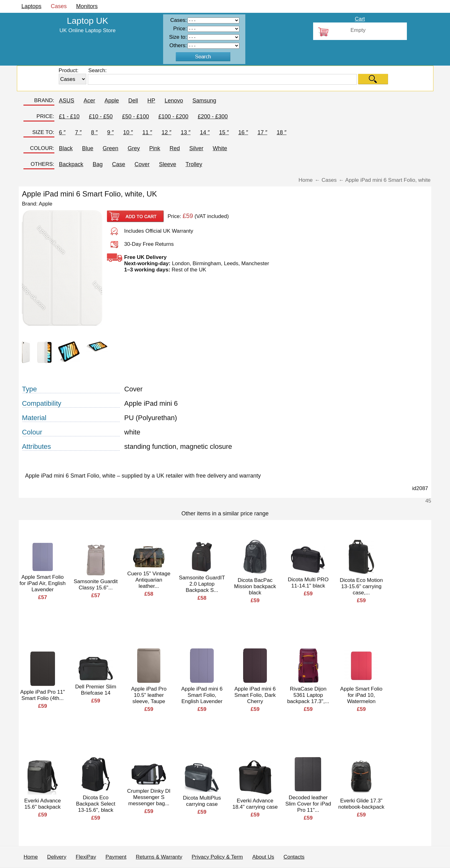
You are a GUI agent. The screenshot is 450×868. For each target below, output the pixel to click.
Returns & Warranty (159, 857)
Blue (88, 148)
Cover (142, 164)
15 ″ (224, 132)
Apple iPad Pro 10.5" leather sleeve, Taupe (149, 695)
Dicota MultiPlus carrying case (202, 801)
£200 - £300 (213, 117)
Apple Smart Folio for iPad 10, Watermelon (361, 695)
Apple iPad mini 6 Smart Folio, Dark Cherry (255, 695)
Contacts (294, 857)
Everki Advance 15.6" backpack (43, 804)
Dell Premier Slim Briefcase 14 (96, 690)
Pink (155, 148)
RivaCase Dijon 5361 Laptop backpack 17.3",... (308, 695)
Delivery (57, 857)
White (220, 148)
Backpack (71, 164)
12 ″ (166, 132)
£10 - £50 (101, 117)
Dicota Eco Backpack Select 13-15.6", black (96, 804)
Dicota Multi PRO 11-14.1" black (308, 583)
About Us (263, 857)
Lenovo (174, 101)
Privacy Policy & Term (217, 857)
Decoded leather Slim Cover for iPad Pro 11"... (308, 804)
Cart (360, 19)
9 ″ (110, 132)
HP (151, 101)
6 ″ (62, 132)
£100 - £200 (173, 117)
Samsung (204, 101)
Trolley (194, 164)
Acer (90, 101)
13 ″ (185, 132)
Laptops (32, 6)
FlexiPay (86, 857)
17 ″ (262, 132)
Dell (133, 101)
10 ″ (128, 132)
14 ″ (205, 132)
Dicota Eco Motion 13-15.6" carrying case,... (361, 586)
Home (31, 857)
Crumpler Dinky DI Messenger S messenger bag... (149, 797)
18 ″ (281, 132)
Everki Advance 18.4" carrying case (255, 804)
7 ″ (78, 132)
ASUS (67, 101)
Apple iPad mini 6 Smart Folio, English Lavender (202, 695)
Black (66, 148)
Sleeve (168, 164)
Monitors (87, 6)
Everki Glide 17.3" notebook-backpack (361, 804)
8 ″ (94, 132)
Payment (116, 857)
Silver (196, 148)
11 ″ (147, 132)
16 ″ (243, 132)
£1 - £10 (69, 117)
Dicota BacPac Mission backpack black (255, 586)
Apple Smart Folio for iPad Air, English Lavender (42, 583)
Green (111, 148)
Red (175, 148)
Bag (98, 164)
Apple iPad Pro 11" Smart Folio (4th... (43, 695)
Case (119, 164)
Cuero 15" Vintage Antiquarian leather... (149, 580)
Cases (59, 6)
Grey (134, 148)
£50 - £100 (136, 117)
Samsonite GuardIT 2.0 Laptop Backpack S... (202, 584)
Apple (112, 101)
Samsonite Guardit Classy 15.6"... (96, 585)
